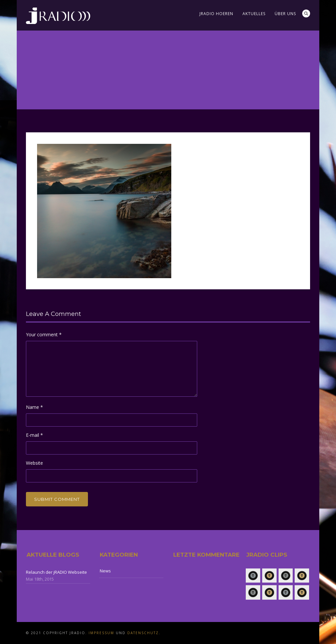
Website (34, 463)
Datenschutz (143, 633)
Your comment (44, 334)
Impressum (101, 633)
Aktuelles (254, 14)
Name (34, 407)
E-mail (34, 435)
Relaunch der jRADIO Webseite (56, 572)
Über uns (285, 14)
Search (306, 13)
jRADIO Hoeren (216, 14)
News (105, 571)
